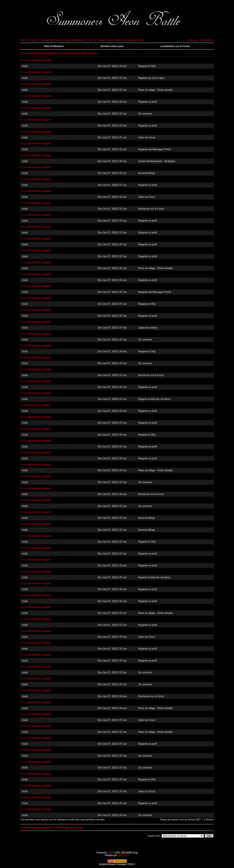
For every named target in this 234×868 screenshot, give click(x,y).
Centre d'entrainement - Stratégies (157, 161)
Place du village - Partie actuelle (155, 90)
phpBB (110, 853)
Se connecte (145, 114)
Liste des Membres (50, 40)
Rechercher (32, 40)
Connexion (193, 40)
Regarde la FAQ (147, 66)
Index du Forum (147, 137)
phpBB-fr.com (124, 855)
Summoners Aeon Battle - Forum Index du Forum (52, 827)
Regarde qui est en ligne (151, 78)
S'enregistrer (207, 40)
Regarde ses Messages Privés (155, 149)
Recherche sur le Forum (151, 209)
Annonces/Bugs (146, 173)
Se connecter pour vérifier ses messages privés (119, 40)
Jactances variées (148, 328)
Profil (89, 40)
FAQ (23, 40)
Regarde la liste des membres (154, 399)
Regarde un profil (148, 102)
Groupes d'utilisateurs (73, 40)
